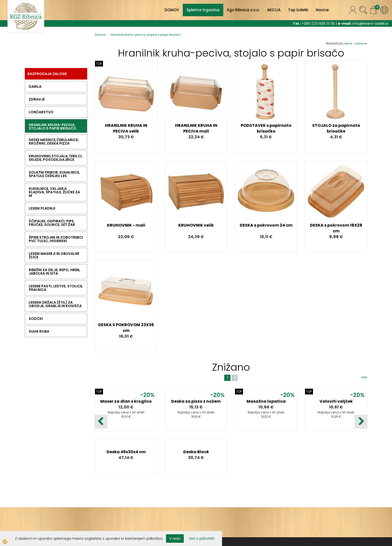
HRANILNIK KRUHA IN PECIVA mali (196, 128)
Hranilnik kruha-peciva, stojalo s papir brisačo (145, 35)
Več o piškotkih (202, 538)
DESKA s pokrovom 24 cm (266, 225)
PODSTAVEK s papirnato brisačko (266, 128)
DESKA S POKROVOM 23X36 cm (126, 328)
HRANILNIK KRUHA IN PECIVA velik (126, 128)
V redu (175, 538)
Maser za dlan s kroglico (126, 401)
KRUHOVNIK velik (196, 225)
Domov (100, 35)
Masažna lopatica (266, 401)
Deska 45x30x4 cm (126, 452)
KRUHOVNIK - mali (126, 225)
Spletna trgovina (203, 10)
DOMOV (172, 10)
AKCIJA (274, 10)
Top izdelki (298, 10)
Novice (322, 10)
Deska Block (196, 452)
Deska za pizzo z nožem (196, 401)
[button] (361, 422)
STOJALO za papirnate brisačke (336, 128)
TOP (99, 64)
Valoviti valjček (336, 401)
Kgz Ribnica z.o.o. (243, 10)
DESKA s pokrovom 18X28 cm (336, 228)
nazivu (361, 43)
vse (364, 377)
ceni (348, 43)
